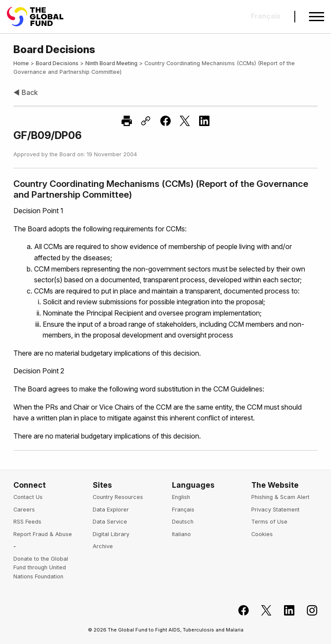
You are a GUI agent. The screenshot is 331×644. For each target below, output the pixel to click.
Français (183, 510)
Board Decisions (57, 63)
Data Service (110, 522)
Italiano (181, 534)
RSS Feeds (27, 522)
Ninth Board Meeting (111, 63)
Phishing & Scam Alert (280, 497)
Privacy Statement (275, 510)
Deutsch (183, 522)
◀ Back (26, 92)
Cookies (262, 534)
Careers (24, 510)
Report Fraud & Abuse (43, 534)
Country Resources (118, 497)
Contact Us (28, 497)
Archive (103, 546)
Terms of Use (269, 522)
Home (21, 63)
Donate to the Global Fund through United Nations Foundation (41, 568)
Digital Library (111, 534)
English (181, 497)
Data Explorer (111, 510)
